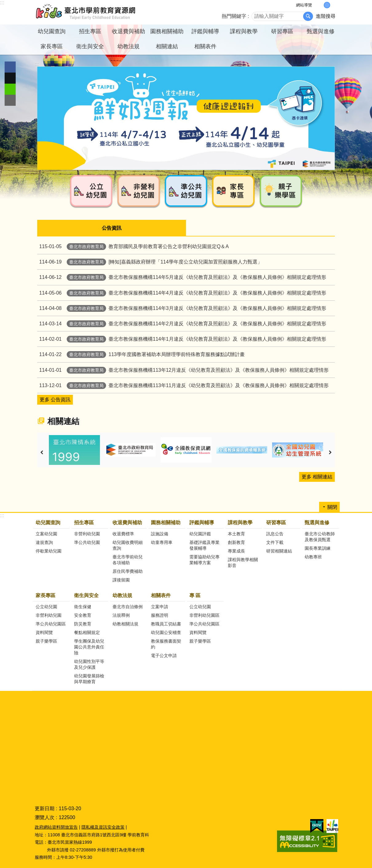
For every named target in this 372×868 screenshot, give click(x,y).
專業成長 (236, 551)
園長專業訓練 (318, 548)
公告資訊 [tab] (112, 228)
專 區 (195, 595)
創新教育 (236, 542)
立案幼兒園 (46, 533)
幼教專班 (313, 557)
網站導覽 (304, 5)
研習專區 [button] (282, 31)
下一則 (330, 452)
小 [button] (321, 5)
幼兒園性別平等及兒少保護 (89, 664)
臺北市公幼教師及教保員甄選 (320, 536)
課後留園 (121, 580)
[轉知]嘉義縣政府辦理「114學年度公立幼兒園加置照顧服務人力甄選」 (150, 262)
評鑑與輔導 (202, 522)
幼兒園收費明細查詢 (128, 545)
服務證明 (160, 615)
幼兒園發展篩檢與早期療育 (89, 678)
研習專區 (276, 522)
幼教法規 (122, 595)
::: (2, 3)
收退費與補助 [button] (129, 31)
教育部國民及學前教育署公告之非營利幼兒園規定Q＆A (133, 246)
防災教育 (83, 624)
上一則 (42, 452)
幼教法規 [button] (129, 46)
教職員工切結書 (166, 624)
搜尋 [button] (308, 16)
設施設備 (160, 533)
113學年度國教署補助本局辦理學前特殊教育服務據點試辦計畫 (141, 354)
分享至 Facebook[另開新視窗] (10, 67)
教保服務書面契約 (166, 644)
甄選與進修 (317, 522)
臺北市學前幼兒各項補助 (128, 559)
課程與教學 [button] (244, 31)
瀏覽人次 (45, 817)
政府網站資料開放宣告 (56, 827)
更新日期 (45, 808)
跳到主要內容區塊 (3, 3)
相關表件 (161, 595)
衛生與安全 (86, 595)
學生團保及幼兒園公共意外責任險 (89, 647)
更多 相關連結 (317, 476)
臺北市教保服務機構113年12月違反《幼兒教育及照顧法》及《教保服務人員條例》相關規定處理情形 (183, 370)
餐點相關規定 (87, 632)
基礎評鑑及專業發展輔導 (204, 545)
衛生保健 (83, 606)
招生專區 (84, 522)
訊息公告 (275, 533)
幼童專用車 (162, 542)
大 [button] (333, 5)
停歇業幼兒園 (49, 551)
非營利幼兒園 (87, 533)
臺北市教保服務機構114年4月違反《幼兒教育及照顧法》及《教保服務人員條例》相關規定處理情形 (182, 293)
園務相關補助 (166, 522)
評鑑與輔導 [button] (205, 31)
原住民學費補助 (128, 571)
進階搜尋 (326, 16)
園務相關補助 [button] (167, 31)
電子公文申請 (164, 655)
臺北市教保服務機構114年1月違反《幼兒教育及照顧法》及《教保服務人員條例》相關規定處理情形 (182, 339)
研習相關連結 (279, 551)
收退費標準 (123, 533)
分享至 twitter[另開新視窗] (10, 78)
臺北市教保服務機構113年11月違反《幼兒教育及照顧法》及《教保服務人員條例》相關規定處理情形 (183, 385)
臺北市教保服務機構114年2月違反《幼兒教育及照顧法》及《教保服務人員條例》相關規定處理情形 (182, 323)
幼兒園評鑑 (200, 533)
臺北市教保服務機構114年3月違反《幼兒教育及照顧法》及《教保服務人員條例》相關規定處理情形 (182, 308)
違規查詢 (44, 542)
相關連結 (167, 46)
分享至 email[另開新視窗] (10, 100)
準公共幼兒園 (87, 542)
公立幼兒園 (46, 606)
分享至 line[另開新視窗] (10, 89)
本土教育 (236, 533)
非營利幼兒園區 (204, 615)
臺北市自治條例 (128, 606)
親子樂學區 (46, 641)
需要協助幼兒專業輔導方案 (204, 559)
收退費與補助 (127, 522)
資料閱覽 (44, 632)
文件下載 (275, 542)
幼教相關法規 (125, 624)
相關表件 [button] (205, 46)
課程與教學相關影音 (243, 562)
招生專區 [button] (90, 31)
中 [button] (327, 5)
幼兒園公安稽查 (166, 632)
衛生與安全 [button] (90, 46)
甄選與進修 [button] (321, 31)
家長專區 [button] (52, 46)
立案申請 (160, 606)
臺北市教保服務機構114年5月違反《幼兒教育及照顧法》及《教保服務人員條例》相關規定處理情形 (182, 277)
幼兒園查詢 (48, 522)
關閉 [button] (332, 507)
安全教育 (83, 615)
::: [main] (37, 64)
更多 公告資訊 (55, 399)
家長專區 (46, 595)
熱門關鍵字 (234, 16)
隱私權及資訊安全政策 (103, 827)
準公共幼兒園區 (51, 624)
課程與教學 (240, 522)
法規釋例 (121, 615)
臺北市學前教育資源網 (86, 12)
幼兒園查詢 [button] (52, 31)
